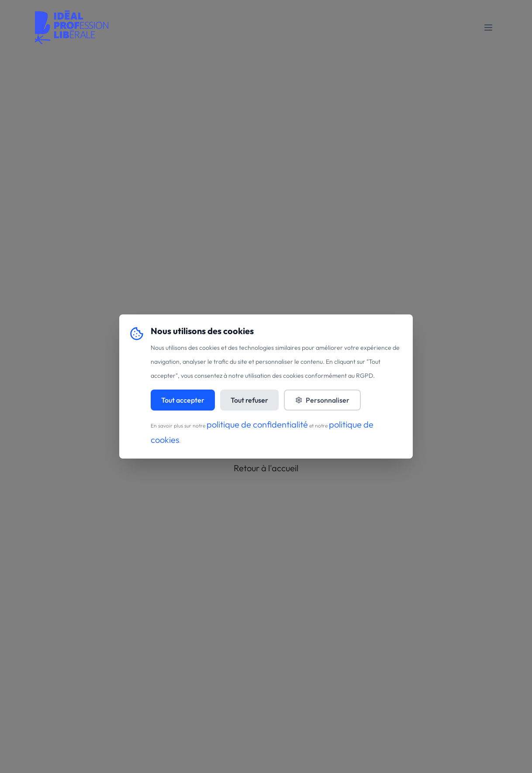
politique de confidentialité (257, 424)
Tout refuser (249, 400)
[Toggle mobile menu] (488, 28)
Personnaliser (322, 400)
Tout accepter (183, 400)
